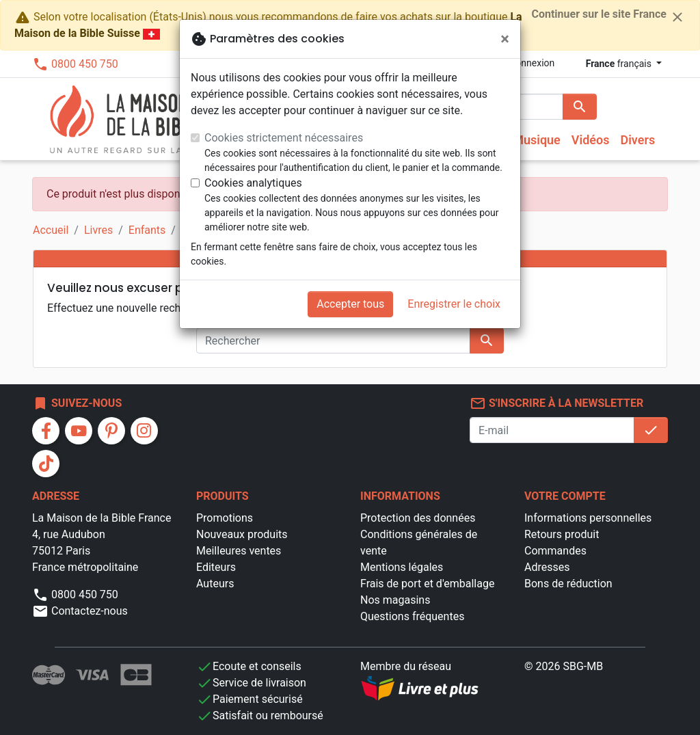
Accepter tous (350, 304)
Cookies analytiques (253, 183)
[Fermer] (505, 39)
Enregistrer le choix (454, 304)
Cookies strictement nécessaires (284, 138)
